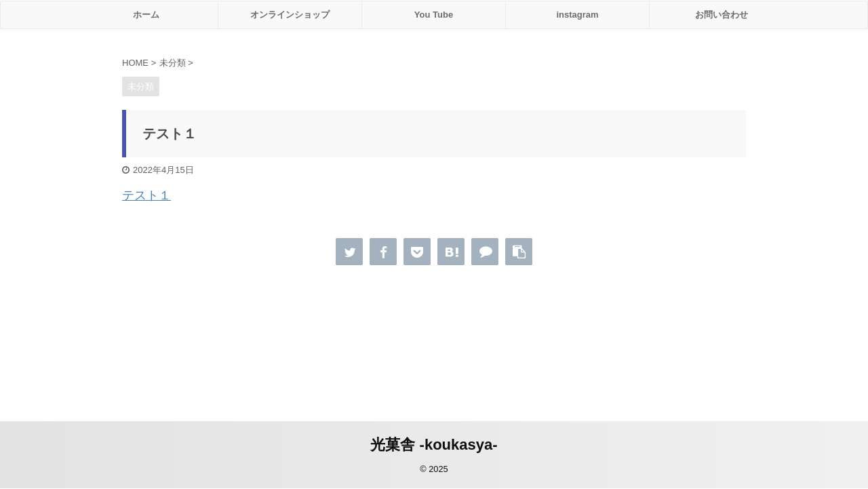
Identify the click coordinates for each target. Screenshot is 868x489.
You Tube (434, 15)
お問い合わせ (722, 15)
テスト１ (146, 195)
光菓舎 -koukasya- (434, 445)
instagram (577, 15)
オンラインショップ (290, 15)
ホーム (146, 15)
